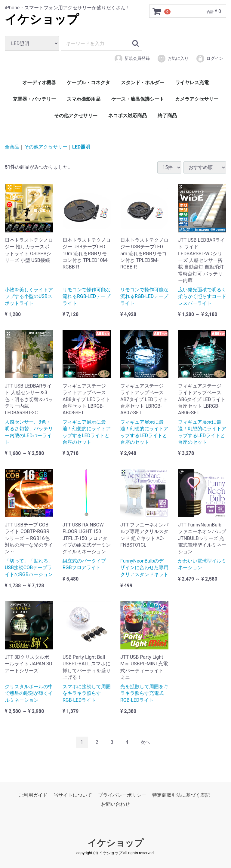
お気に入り (173, 59)
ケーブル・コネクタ (88, 83)
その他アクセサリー (76, 116)
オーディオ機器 (39, 83)
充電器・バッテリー (34, 99)
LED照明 (81, 147)
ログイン (209, 59)
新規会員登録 (132, 59)
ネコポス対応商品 (128, 116)
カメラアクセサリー (197, 99)
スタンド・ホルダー (143, 83)
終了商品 (167, 116)
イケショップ (42, 19)
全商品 (12, 147)
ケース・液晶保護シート (138, 99)
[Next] (145, 742)
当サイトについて (73, 795)
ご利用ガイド (33, 795)
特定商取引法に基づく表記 (181, 795)
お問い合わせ (115, 804)
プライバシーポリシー (122, 795)
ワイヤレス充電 (192, 83)
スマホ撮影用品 (84, 99)
